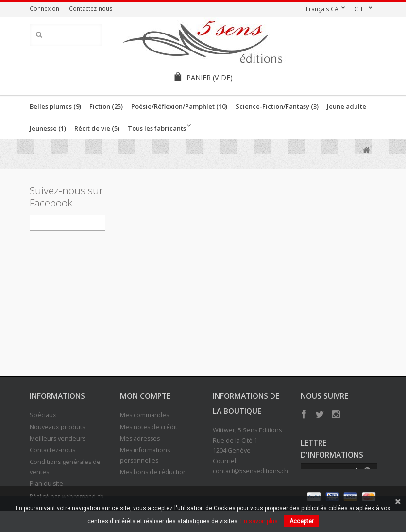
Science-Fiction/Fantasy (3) (277, 106)
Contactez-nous (91, 8)
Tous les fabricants (157, 128)
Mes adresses (140, 438)
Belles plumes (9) (55, 106)
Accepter (302, 521)
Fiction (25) (106, 106)
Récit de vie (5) (97, 128)
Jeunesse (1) (48, 128)
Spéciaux (43, 415)
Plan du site (46, 484)
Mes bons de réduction (153, 472)
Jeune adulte (347, 106)
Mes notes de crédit (149, 427)
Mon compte (145, 396)
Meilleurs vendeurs (58, 438)
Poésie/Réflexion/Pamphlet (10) (179, 106)
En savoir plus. (260, 521)
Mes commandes (144, 415)
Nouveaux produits (57, 427)
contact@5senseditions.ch (250, 471)
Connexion (44, 8)
